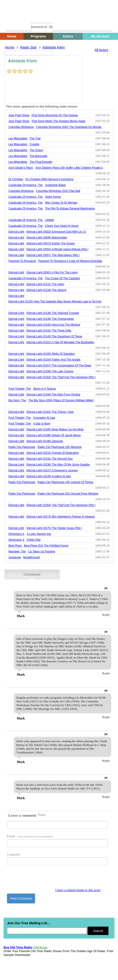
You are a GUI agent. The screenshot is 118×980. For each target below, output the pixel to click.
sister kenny (53, 197)
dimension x (16, 534)
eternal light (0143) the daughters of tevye (54, 336)
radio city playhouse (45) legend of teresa (65, 482)
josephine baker (55, 185)
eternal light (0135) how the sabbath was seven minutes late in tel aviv (55, 302)
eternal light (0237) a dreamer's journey (52, 470)
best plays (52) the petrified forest (46, 546)
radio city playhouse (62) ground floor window (68, 494)
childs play (34, 540)
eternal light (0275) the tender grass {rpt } (54, 528)
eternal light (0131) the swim (45, 284)
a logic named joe (39, 534)
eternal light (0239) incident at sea (48, 476)
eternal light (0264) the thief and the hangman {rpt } (61, 505)
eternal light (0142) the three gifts (49, 331)
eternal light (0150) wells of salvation (51, 354)
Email (30, 836)
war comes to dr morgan (61, 203)
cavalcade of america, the (26, 185)
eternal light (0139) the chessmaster (50, 319)
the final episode (41, 162)
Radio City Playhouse (22, 447)
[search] (42, 27)
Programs (38, 36)
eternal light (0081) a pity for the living (52, 272)
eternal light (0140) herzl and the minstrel (53, 325)
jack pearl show (19, 115)
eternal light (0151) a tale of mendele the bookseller (60, 342)
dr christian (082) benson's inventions (49, 179)
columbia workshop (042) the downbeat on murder (69, 127)
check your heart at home (62, 226)
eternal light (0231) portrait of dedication (52, 453)
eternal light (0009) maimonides (47, 238)
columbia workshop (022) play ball (58, 191)
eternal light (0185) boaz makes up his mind (55, 429)
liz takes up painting (41, 551)
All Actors (101, 50)
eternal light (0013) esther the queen (51, 243)
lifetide (50, 220)
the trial (35, 138)
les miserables (18, 138)
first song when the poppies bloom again (59, 121)
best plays (15, 546)
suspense (15, 557)
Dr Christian (16, 179)
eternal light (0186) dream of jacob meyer (54, 435)
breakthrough (32, 557)
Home (13, 18)
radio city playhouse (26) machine (60, 447)
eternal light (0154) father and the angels (53, 360)
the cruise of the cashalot (63, 278)
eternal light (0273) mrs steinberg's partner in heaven (61, 517)
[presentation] (43, 879)
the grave (36, 150)
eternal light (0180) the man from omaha (53, 395)
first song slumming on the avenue (55, 115)
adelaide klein (54, 47)
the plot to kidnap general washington (70, 209)
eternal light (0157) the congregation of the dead (59, 365)
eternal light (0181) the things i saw (50, 412)
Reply (106, 615)
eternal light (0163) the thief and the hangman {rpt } (61, 377)
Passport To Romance (22, 261)
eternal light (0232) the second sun (50, 459)
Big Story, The (17, 400)
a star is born (42, 424)
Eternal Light (16, 232)
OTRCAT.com (40, 948)
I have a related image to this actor (78, 890)
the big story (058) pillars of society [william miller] (61, 400)
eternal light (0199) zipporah (45, 441)
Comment (13, 855)
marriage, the (17, 551)
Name (41, 815)
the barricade (38, 156)
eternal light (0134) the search (46, 290)
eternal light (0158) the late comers (50, 371)
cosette (34, 144)
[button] (106, 589)
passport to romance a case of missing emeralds (70, 261)
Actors (68, 36)
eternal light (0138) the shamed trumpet (53, 313)
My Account (100, 36)
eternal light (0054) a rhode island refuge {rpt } (57, 249)
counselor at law (44, 418)
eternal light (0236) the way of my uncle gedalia (58, 465)
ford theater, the (20, 389)
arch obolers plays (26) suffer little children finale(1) (69, 168)
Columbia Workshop (21, 127)
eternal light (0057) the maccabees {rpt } (53, 255)
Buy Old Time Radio (18, 947)
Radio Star (28, 47)
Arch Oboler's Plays (21, 168)
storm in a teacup (45, 389)
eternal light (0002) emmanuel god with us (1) (56, 232)
